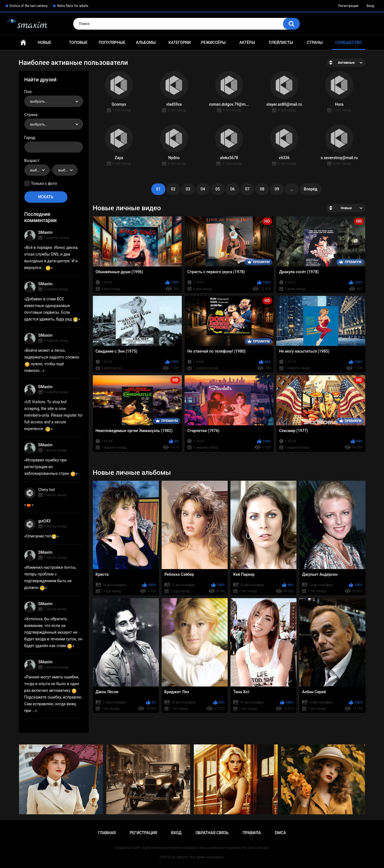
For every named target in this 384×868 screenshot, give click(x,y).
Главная (23, 43)
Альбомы (146, 43)
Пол (28, 92)
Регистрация (348, 6)
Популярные (112, 43)
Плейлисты (281, 43)
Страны (315, 43)
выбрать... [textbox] (39, 101)
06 (232, 189)
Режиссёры (213, 43)
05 (218, 189)
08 (262, 189)
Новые (44, 43)
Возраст (32, 161)
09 (277, 189)
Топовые (78, 43)
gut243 (44, 521)
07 (247, 189)
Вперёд (310, 189)
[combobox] (54, 101)
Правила (252, 833)
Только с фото (44, 183)
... (292, 189)
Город (30, 138)
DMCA (281, 833)
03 (188, 189)
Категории (180, 43)
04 (203, 189)
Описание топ (41, 536)
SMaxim (45, 232)
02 (173, 189)
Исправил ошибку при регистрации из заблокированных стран (50, 467)
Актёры (247, 43)
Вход (370, 6)
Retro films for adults (73, 6)
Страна (31, 115)
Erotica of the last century (29, 6)
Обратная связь (212, 833)
